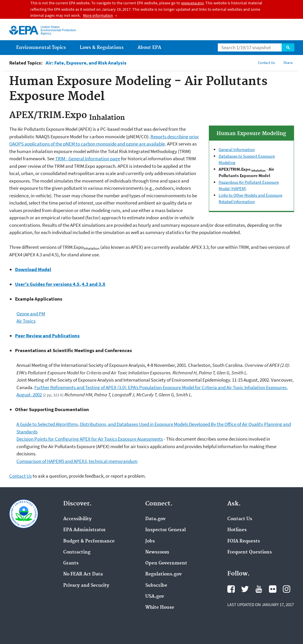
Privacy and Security (86, 586)
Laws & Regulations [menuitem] (102, 48)
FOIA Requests (244, 541)
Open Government (166, 563)
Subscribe (156, 586)
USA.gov (155, 597)
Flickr (273, 589)
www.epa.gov (192, 3)
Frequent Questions (250, 552)
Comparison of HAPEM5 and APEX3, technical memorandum (77, 461)
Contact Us (266, 63)
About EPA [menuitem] (149, 48)
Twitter (245, 589)
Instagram (287, 589)
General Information (237, 149)
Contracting (77, 552)
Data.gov (155, 519)
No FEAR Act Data (83, 574)
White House (160, 608)
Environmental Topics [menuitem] (41, 48)
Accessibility (77, 519)
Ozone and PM (31, 314)
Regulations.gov (163, 574)
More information (98, 15)
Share (288, 63)
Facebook (231, 589)
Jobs (150, 541)
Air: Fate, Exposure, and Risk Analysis (86, 63)
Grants (71, 563)
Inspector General (166, 530)
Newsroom (157, 552)
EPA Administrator (84, 530)
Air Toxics (26, 321)
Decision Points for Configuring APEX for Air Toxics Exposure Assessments (90, 439)
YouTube (259, 589)
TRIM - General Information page (88, 159)
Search (288, 47)
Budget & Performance (89, 541)
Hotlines (237, 530)
